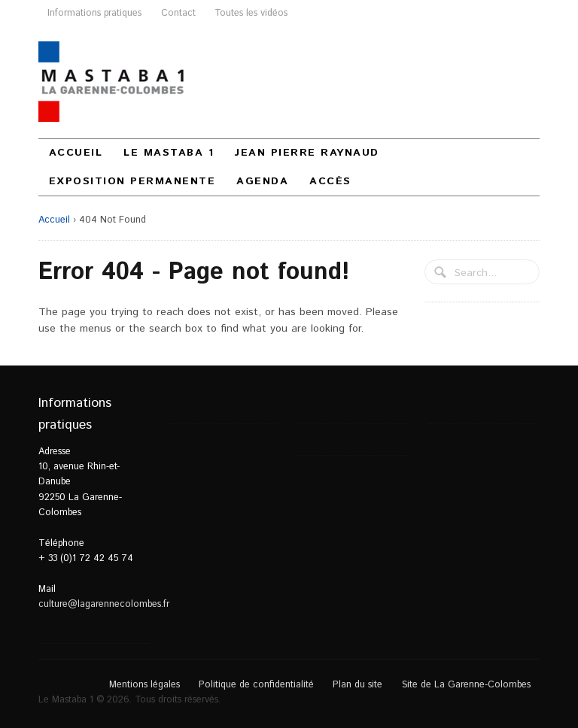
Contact (178, 13)
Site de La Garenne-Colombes (466, 684)
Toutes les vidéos (251, 13)
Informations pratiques (94, 13)
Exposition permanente (132, 181)
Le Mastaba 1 (169, 153)
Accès (330, 181)
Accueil (76, 153)
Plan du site (357, 684)
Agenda (262, 181)
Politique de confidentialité (256, 684)
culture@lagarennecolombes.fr (104, 604)
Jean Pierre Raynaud (307, 153)
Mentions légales (144, 684)
